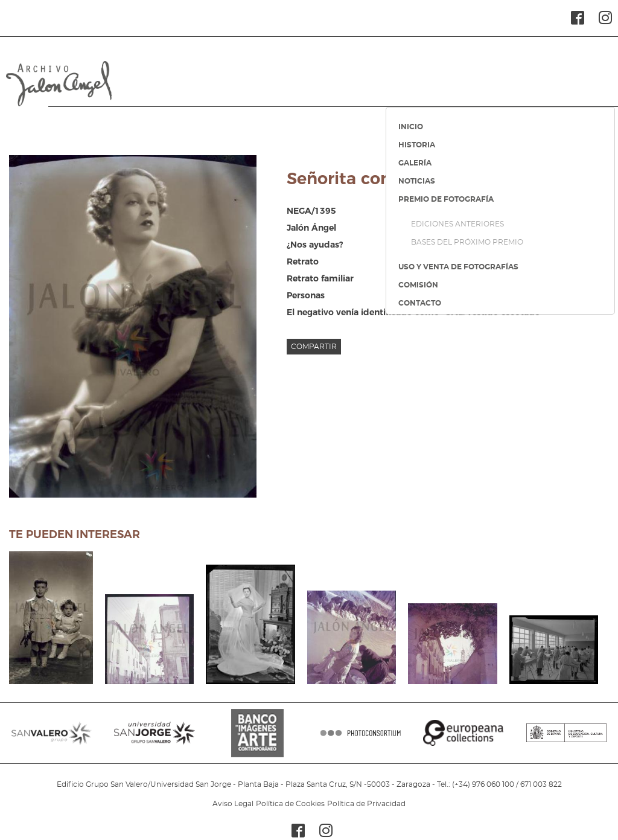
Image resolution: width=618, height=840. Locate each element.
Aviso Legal (233, 804)
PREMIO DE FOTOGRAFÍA (446, 199)
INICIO (411, 127)
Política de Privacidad (366, 804)
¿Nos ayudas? (315, 245)
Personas (306, 295)
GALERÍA (415, 163)
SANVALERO (52, 739)
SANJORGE (154, 739)
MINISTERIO (566, 739)
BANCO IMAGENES (257, 739)
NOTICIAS (417, 181)
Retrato (303, 261)
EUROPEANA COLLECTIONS (463, 739)
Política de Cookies (290, 804)
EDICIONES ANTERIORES (457, 224)
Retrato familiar (320, 278)
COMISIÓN (418, 285)
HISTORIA (417, 145)
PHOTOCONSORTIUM (361, 739)
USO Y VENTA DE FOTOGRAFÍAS (458, 267)
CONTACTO (420, 303)
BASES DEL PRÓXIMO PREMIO (467, 242)
